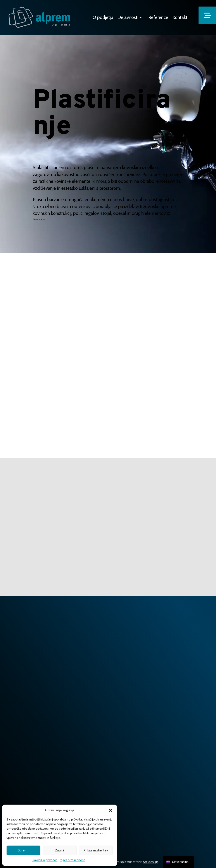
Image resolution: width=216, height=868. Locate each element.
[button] (111, 810)
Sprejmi (23, 850)
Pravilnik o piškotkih (45, 860)
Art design (150, 862)
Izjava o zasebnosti (73, 860)
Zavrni (60, 850)
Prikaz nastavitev (96, 850)
